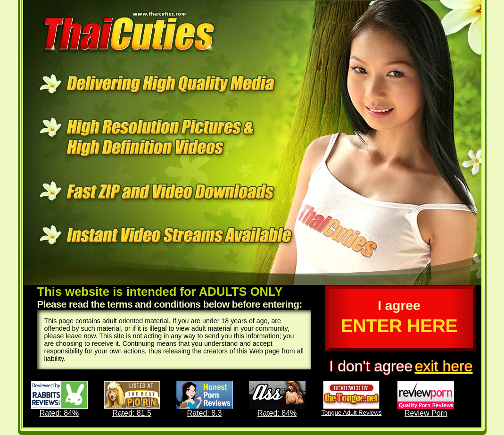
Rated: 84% (59, 399)
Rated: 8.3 (205, 399)
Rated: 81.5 (132, 399)
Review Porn (426, 399)
